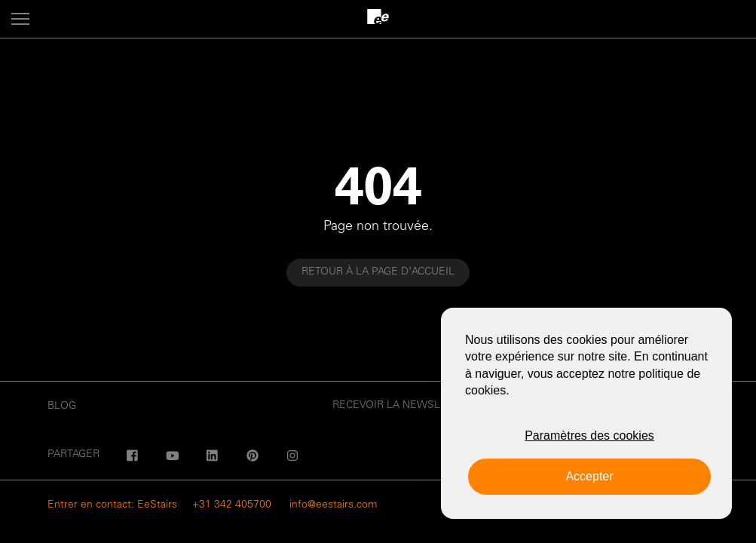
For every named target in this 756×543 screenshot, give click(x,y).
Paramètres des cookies (589, 436)
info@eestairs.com (333, 505)
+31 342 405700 (232, 505)
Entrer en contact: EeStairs (112, 505)
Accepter (589, 476)
